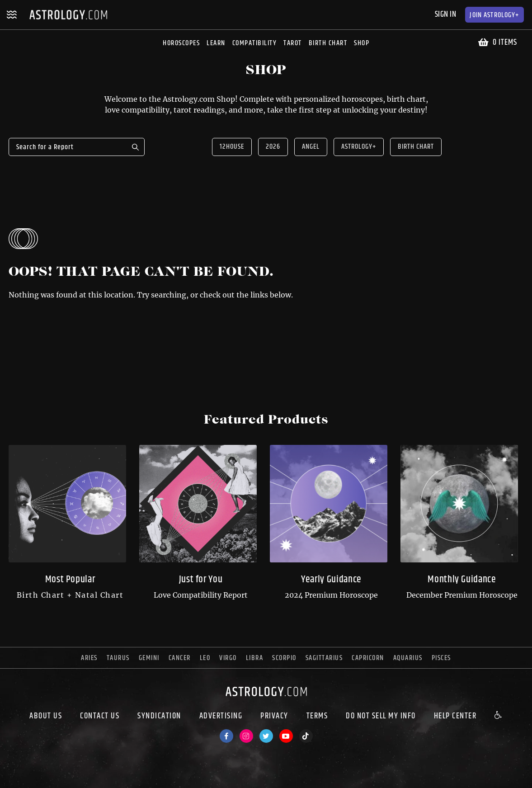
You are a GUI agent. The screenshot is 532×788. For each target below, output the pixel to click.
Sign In (446, 14)
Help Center (455, 716)
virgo (228, 658)
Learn (216, 43)
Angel (311, 147)
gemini (149, 658)
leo (205, 658)
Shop (362, 43)
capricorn (368, 658)
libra (255, 658)
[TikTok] (306, 736)
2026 (273, 147)
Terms (317, 716)
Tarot (293, 43)
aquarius (408, 658)
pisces (441, 658)
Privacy (274, 716)
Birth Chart (328, 43)
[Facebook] (226, 736)
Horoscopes (181, 43)
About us (46, 716)
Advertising (221, 716)
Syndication (159, 716)
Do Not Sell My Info (381, 716)
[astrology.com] (266, 698)
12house (232, 147)
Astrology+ (494, 15)
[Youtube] (286, 736)
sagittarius (324, 658)
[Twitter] (266, 736)
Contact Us (100, 716)
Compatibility (255, 43)
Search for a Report (136, 147)
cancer (180, 658)
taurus (118, 658)
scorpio (284, 658)
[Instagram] (246, 736)
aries (89, 658)
